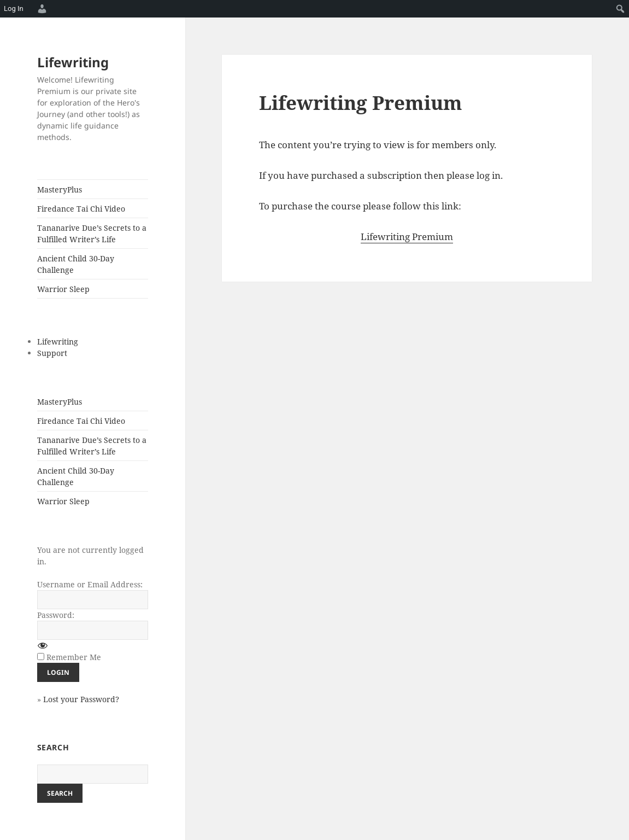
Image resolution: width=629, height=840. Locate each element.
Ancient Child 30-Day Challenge (76, 264)
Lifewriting (73, 62)
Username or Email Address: (90, 584)
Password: (56, 615)
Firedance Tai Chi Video (81, 209)
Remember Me (74, 657)
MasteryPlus (60, 189)
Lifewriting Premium (407, 237)
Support (52, 353)
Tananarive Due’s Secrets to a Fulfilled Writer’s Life (92, 234)
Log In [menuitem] (14, 8)
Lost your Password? (81, 699)
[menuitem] (40, 9)
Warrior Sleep (63, 289)
